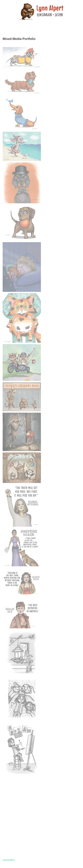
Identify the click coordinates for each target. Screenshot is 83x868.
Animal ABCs (9, 860)
